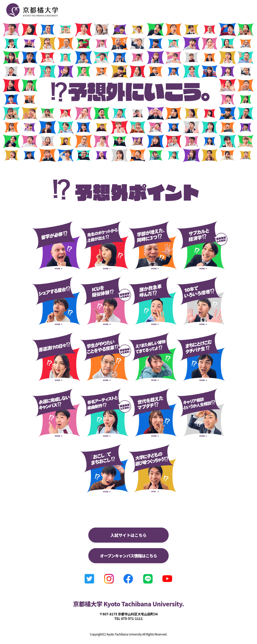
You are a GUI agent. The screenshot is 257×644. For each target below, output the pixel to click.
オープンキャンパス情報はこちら (128, 556)
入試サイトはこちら (128, 535)
